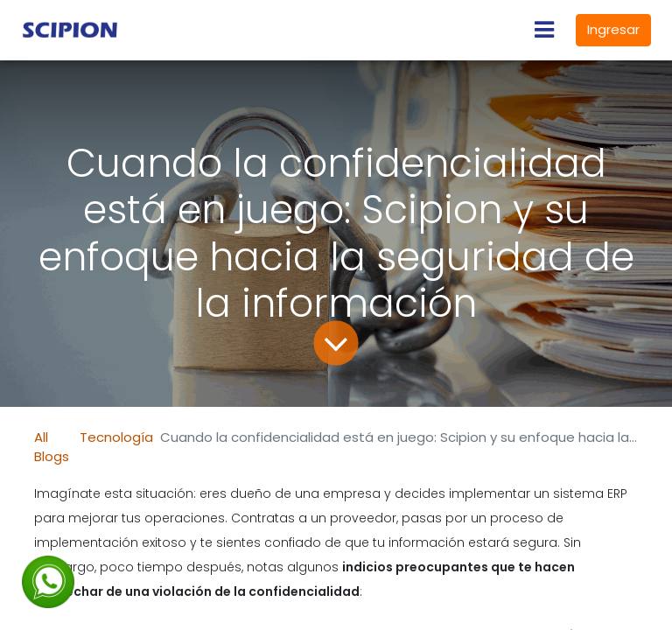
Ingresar (613, 29)
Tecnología (116, 437)
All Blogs (52, 447)
